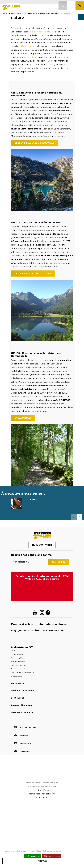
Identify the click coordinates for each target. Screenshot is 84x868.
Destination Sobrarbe (22, 779)
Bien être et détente (18, 728)
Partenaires (25, 818)
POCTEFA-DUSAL (54, 697)
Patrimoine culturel (48, 13)
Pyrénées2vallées (22, 690)
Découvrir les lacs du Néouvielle (34, 209)
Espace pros (26, 809)
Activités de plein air (18, 724)
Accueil (5, 13)
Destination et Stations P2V (19, 13)
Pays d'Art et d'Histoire (39, 98)
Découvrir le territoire (23, 757)
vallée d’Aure (30, 123)
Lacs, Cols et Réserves (18, 731)
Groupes (24, 801)
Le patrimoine (35, 13)
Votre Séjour (18, 749)
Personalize (42, 861)
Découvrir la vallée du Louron (33, 340)
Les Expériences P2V (22, 713)
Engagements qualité (25, 697)
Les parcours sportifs (18, 720)
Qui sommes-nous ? (29, 793)
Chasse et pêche (17, 742)
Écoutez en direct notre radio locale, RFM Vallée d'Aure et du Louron (42, 644)
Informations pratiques (52, 690)
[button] (80, 583)
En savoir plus (23, 484)
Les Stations (17, 764)
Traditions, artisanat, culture (21, 735)
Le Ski (13, 717)
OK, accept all (32, 856)
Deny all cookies (51, 856)
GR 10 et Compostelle (64, 13)
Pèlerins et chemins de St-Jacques (23, 739)
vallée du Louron (27, 113)
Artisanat (31, 566)
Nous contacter (42, 611)
